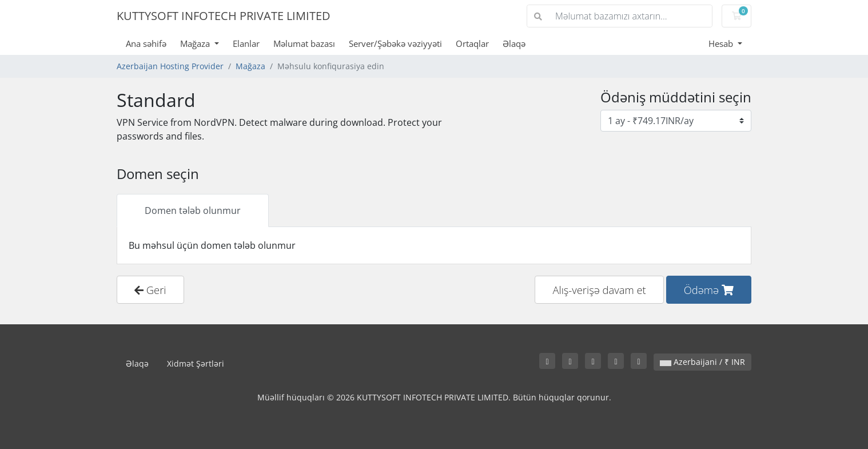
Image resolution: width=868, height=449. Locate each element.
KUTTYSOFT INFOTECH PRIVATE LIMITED (224, 16)
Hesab (722, 43)
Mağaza (196, 43)
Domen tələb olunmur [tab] (193, 210)
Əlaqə (514, 43)
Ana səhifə (146, 43)
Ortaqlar (472, 43)
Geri (150, 290)
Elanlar (246, 43)
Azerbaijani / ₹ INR (702, 362)
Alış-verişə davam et (599, 290)
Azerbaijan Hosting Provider (170, 66)
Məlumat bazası (304, 43)
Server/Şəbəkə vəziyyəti (395, 43)
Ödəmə (709, 290)
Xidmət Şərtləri (196, 363)
